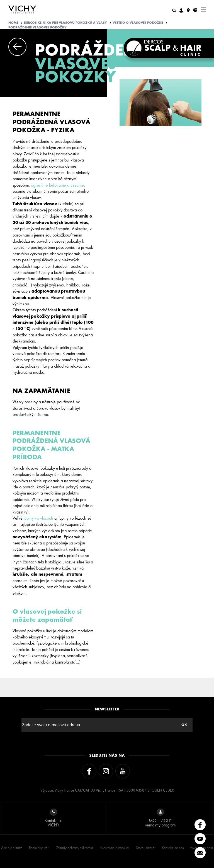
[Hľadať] (174, 10)
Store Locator (146, 848)
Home (13, 23)
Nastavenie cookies (115, 848)
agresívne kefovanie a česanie (57, 185)
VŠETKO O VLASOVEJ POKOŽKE (138, 23)
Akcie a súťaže (12, 848)
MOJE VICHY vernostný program (160, 818)
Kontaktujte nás (173, 848)
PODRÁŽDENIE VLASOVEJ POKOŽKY (37, 27)
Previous (17, 47)
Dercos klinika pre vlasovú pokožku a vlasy (65, 23)
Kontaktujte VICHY (53, 818)
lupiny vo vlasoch (38, 518)
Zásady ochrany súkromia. (75, 848)
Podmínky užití (39, 848)
